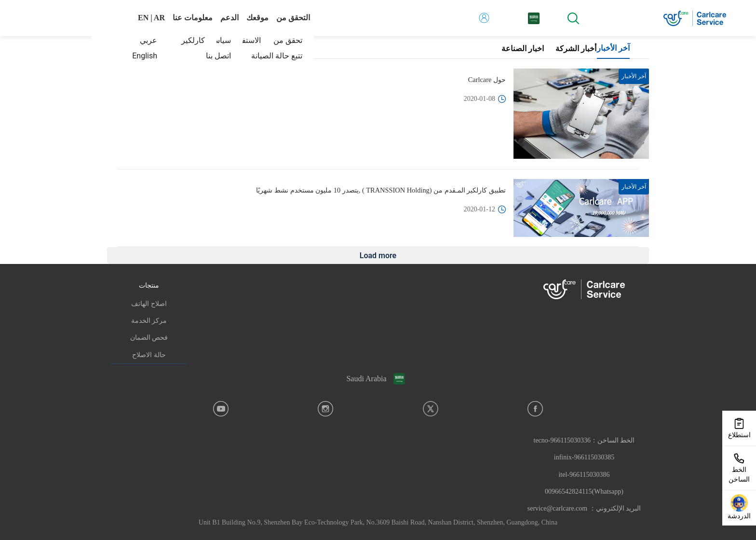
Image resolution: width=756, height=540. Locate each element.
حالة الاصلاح (149, 355)
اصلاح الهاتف (149, 304)
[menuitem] (271, 56)
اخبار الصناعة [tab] (523, 48)
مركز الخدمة (149, 321)
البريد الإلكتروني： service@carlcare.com (584, 508)
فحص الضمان (149, 338)
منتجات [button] (149, 285)
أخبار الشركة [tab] (576, 48)
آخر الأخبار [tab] (613, 48)
